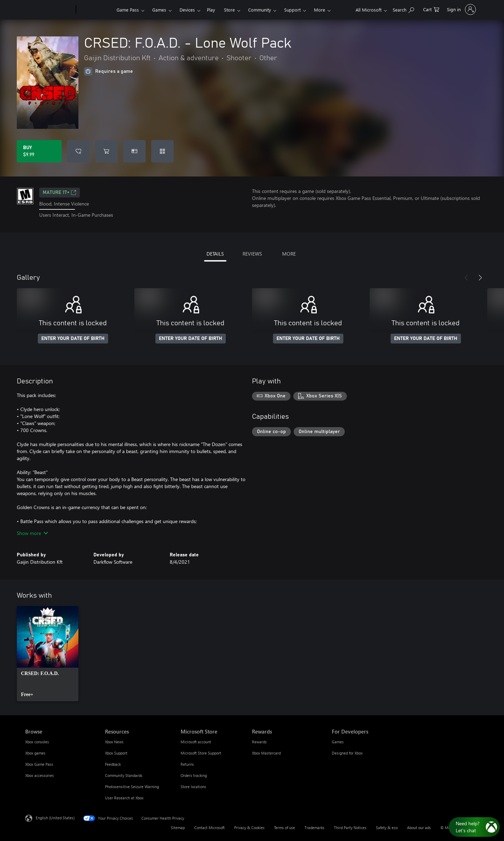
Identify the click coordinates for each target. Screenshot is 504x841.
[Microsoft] (49, 10)
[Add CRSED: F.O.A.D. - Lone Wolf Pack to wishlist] (78, 151)
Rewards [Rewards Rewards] (259, 742)
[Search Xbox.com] (403, 9)
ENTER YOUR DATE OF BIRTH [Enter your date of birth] (73, 339)
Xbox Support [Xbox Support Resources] (116, 753)
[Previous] (466, 278)
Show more (32, 533)
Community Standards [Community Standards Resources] (124, 775)
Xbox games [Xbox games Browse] (35, 753)
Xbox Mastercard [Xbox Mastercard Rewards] (266, 753)
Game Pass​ (128, 10)
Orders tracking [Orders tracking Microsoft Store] (194, 775)
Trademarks (314, 828)
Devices (187, 10)
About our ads (419, 828)
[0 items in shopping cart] (431, 9)
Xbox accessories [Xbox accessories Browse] (40, 775)
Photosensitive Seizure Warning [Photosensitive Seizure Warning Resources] (132, 787)
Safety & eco (387, 828)
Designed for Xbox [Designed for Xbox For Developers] (347, 753)
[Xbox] (95, 10)
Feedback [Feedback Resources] (113, 764)
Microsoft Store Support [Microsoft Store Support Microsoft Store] (201, 753)
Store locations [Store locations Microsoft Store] (193, 787)
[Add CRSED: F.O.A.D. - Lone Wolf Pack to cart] (106, 151)
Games (159, 10)
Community (260, 10)
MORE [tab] (289, 254)
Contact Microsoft (209, 828)
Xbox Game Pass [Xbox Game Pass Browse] (39, 764)
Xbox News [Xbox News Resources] (114, 742)
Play (211, 10)
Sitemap (178, 828)
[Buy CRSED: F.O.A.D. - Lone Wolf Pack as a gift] (134, 151)
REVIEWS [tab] (252, 254)
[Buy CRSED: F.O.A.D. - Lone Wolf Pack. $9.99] (39, 151)
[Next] (480, 278)
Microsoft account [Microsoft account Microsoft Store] (196, 742)
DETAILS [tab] (215, 254)
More (320, 10)
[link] (48, 654)
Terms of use (285, 828)
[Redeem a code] (162, 151)
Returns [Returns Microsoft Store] (187, 764)
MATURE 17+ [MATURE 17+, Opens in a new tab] (59, 193)
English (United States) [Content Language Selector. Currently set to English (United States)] (55, 817)
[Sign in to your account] (461, 9)
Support (292, 10)
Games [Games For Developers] (338, 742)
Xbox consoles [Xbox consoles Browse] (37, 742)
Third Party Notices (350, 828)
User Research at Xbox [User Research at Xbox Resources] (124, 798)
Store (229, 10)
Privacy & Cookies (249, 828)
